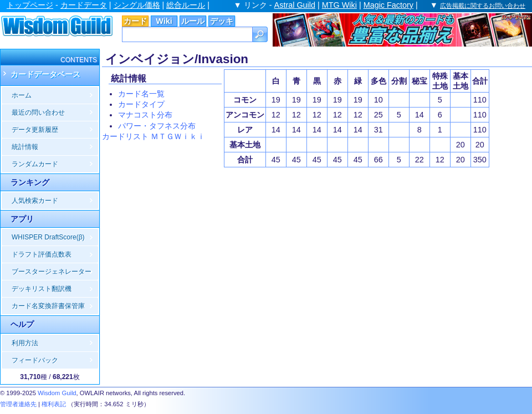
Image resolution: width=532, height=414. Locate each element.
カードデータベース (45, 74)
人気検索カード (35, 201)
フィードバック (35, 360)
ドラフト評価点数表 (42, 254)
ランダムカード (35, 164)
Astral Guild (295, 5)
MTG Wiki (339, 5)
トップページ (30, 5)
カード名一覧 (141, 94)
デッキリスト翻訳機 (42, 289)
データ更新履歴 (35, 130)
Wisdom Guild (57, 393)
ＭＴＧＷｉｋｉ (178, 136)
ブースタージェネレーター (52, 272)
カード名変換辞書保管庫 (48, 306)
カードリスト (125, 136)
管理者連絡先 (18, 404)
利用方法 (25, 343)
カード (135, 21)
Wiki (164, 21)
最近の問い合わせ (38, 113)
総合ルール (186, 5)
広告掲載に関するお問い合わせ (483, 6)
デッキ (222, 21)
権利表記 (54, 404)
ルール (193, 21)
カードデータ (84, 5)
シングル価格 (137, 5)
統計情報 (25, 147)
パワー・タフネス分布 (157, 126)
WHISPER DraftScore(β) (48, 237)
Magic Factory (388, 5)
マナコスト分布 (145, 115)
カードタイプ (141, 104)
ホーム (22, 95)
